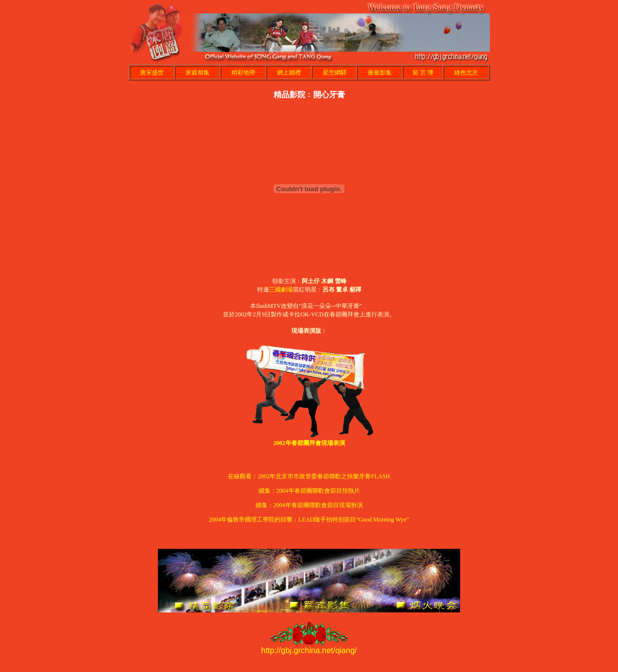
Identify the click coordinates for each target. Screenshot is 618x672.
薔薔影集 (380, 73)
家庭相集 (198, 73)
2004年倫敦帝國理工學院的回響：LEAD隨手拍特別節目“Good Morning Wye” (309, 520)
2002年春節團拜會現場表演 (309, 443)
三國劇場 (281, 290)
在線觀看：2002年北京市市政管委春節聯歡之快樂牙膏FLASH (309, 476)
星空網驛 (335, 73)
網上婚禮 (289, 73)
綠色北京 (466, 73)
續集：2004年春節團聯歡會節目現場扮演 (309, 505)
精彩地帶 (243, 73)
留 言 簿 (423, 73)
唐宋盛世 (152, 73)
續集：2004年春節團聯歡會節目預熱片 (309, 491)
